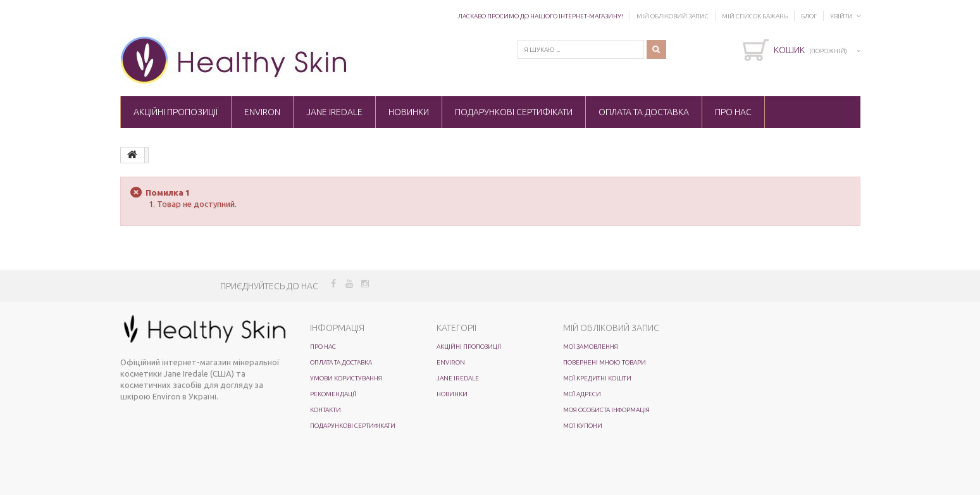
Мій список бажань (755, 16)
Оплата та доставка (644, 112)
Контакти (326, 410)
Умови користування (346, 378)
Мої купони (583, 426)
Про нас (733, 112)
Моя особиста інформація (606, 410)
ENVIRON (262, 112)
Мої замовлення (591, 347)
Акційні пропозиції (176, 112)
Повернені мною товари (605, 362)
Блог (809, 16)
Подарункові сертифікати (514, 112)
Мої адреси (582, 394)
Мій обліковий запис (673, 16)
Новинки (409, 112)
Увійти (841, 16)
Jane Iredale (334, 112)
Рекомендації (333, 394)
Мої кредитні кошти (597, 378)
